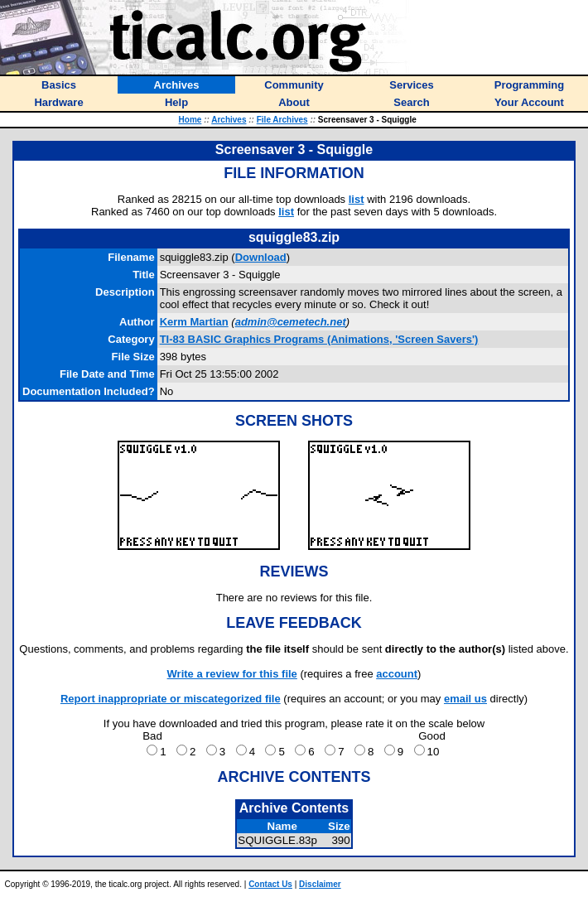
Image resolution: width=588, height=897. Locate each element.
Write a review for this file (232, 674)
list (357, 199)
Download (261, 257)
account (397, 674)
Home (190, 120)
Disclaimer (320, 884)
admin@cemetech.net (291, 322)
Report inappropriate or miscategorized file (171, 699)
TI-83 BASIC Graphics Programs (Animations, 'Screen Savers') (319, 339)
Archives (229, 120)
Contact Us (270, 884)
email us (465, 699)
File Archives (282, 120)
